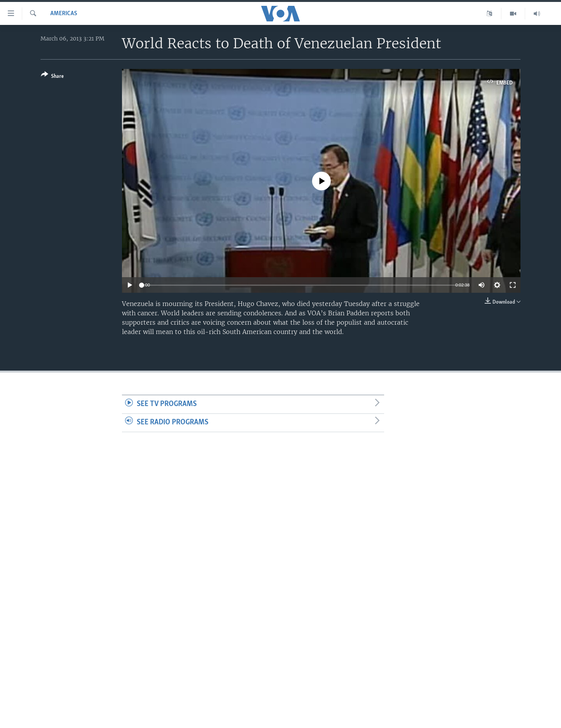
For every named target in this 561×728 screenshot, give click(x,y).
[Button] (52, 77)
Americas (64, 14)
